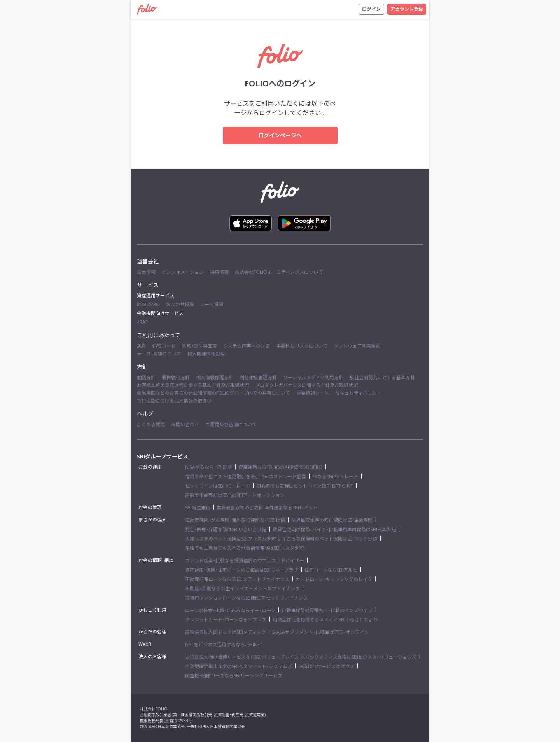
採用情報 (219, 272)
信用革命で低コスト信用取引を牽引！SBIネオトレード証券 (246, 477)
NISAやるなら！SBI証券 (209, 467)
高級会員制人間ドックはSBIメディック (226, 632)
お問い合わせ (185, 424)
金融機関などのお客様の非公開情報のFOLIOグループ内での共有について (213, 393)
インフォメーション (183, 272)
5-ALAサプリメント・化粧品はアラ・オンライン (321, 632)
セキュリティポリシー (358, 393)
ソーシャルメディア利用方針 (313, 377)
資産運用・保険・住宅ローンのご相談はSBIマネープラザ (242, 570)
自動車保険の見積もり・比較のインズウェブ (327, 610)
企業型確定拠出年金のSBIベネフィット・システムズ (239, 666)
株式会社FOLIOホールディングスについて (279, 272)
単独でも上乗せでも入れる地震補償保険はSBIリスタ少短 (244, 548)
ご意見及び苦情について (231, 424)
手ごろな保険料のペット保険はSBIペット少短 (330, 539)
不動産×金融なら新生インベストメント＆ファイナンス (242, 589)
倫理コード (164, 346)
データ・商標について (159, 354)
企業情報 (146, 272)
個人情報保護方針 (215, 377)
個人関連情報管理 (206, 354)
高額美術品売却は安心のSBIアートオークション (235, 495)
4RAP (143, 322)
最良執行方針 (176, 377)
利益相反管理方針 (258, 377)
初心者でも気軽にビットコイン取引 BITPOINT (305, 486)
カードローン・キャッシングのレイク (334, 579)
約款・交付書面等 (199, 346)
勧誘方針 (146, 377)
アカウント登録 (407, 9)
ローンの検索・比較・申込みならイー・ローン (230, 610)
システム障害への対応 (247, 346)
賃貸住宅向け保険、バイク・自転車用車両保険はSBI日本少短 (334, 529)
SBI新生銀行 (198, 508)
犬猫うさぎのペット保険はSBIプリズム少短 (230, 539)
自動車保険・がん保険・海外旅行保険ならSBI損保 (235, 520)
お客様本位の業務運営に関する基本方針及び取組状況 (193, 385)
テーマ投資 (212, 304)
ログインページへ (280, 135)
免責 (142, 346)
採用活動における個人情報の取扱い (174, 401)
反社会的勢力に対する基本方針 (382, 377)
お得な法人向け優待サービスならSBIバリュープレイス (242, 657)
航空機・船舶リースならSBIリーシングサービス (234, 676)
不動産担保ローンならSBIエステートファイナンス (237, 579)
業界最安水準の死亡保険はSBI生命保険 (332, 520)
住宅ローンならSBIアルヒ (331, 570)
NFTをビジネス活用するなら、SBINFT (224, 645)
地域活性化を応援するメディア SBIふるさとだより (325, 620)
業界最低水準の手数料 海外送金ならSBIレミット (267, 508)
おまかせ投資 (180, 304)
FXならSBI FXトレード (335, 477)
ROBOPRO (148, 304)
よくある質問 (151, 424)
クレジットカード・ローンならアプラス (226, 620)
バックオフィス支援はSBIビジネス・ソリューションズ (361, 657)
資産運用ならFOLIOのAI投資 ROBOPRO (280, 467)
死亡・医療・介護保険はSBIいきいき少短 (226, 529)
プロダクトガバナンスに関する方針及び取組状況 (306, 385)
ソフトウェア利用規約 (357, 346)
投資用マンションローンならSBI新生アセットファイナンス (247, 598)
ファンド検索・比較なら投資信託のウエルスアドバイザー (245, 561)
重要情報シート (313, 393)
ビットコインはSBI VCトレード (218, 486)
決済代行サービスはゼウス (326, 666)
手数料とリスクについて (302, 346)
